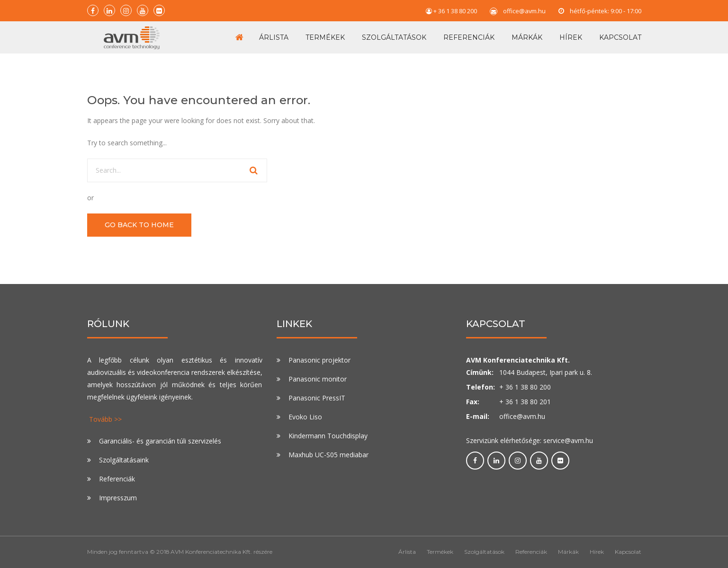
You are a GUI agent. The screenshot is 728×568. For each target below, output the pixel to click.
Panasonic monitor (318, 379)
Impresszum (118, 498)
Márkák (527, 37)
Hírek (571, 37)
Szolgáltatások (394, 37)
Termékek (325, 37)
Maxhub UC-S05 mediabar (328, 455)
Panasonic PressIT (317, 398)
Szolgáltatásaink (124, 460)
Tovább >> (105, 419)
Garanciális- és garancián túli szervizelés (160, 441)
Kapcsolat (620, 37)
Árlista (274, 37)
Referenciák (469, 37)
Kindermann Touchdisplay (328, 436)
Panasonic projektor (319, 360)
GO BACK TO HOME (139, 225)
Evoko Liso (305, 417)
